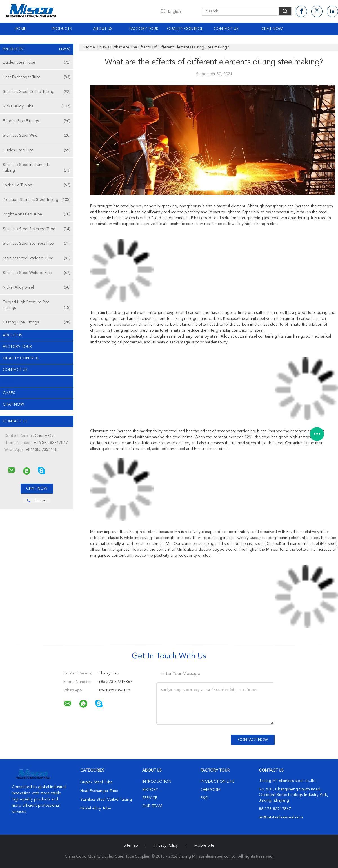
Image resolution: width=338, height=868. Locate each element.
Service (150, 798)
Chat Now (272, 29)
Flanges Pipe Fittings (37, 121)
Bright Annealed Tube (37, 214)
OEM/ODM (211, 790)
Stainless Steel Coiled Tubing (37, 92)
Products (62, 29)
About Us (103, 29)
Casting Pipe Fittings (37, 322)
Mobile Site (204, 845)
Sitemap (131, 845)
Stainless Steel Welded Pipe (37, 273)
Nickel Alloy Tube (37, 106)
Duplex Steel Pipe (37, 150)
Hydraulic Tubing (37, 185)
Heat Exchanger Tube (37, 77)
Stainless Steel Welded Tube (37, 258)
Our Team (152, 806)
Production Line (218, 782)
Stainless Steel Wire (37, 136)
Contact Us (226, 29)
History (150, 790)
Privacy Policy (166, 845)
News (8, 381)
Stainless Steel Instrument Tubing (37, 168)
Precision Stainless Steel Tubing (37, 200)
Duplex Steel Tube (37, 62)
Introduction (157, 782)
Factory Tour (144, 29)
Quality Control (185, 29)
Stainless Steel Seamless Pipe (37, 244)
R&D (204, 798)
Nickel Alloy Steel (37, 287)
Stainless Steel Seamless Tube (37, 229)
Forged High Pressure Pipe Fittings (37, 305)
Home (20, 29)
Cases (9, 393)
